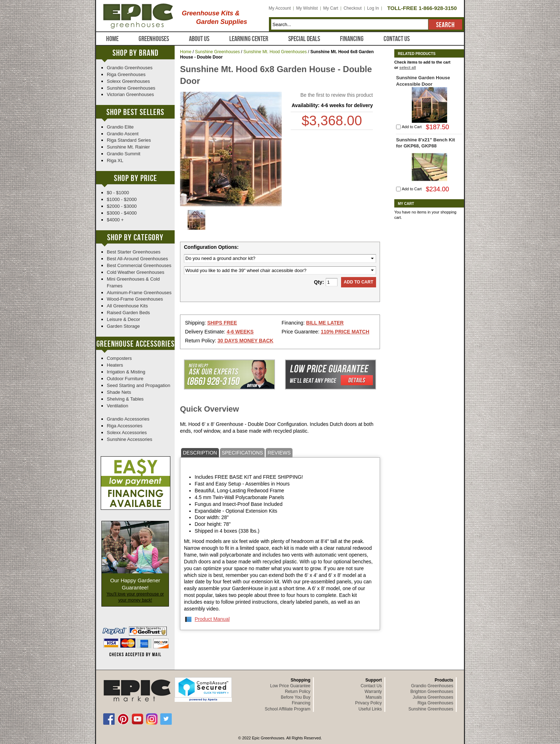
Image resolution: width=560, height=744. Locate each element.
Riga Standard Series (129, 140)
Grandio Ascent (123, 134)
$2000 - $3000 (122, 206)
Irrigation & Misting (126, 372)
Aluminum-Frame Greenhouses (139, 293)
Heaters (115, 365)
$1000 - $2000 (122, 199)
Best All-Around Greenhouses (137, 259)
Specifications (242, 453)
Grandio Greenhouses (130, 68)
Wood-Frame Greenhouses (135, 299)
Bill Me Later (325, 323)
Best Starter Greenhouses (134, 252)
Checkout (353, 8)
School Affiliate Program (287, 709)
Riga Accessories (125, 426)
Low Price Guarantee (290, 686)
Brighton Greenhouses (432, 692)
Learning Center (249, 39)
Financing (352, 39)
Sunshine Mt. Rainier (128, 147)
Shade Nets (119, 392)
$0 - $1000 (118, 193)
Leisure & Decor (123, 319)
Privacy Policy (368, 703)
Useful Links (370, 709)
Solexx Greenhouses (128, 81)
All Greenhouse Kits (127, 306)
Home (112, 39)
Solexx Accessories (127, 433)
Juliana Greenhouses (433, 697)
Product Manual (212, 619)
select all (407, 67)
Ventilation (117, 406)
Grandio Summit (124, 154)
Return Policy (298, 692)
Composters (119, 358)
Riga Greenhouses (126, 74)
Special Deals (304, 39)
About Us (199, 39)
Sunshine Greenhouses (217, 52)
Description (200, 453)
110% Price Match (345, 332)
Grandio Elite (120, 127)
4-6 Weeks (240, 332)
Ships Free (222, 323)
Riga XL (115, 160)
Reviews (279, 453)
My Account (280, 8)
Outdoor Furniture (125, 379)
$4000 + (115, 220)
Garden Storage (123, 326)
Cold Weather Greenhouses (136, 272)
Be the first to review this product (337, 95)
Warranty (373, 692)
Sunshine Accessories (129, 439)
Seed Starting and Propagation (139, 385)
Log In (373, 8)
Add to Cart (412, 127)
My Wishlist (307, 8)
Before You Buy (296, 697)
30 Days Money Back (245, 341)
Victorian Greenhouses (130, 94)
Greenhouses (154, 39)
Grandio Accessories (128, 419)
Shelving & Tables (125, 399)
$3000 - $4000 (122, 213)
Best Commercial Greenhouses (139, 265)
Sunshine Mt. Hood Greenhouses (275, 52)
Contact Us (397, 39)
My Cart (331, 8)
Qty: (319, 282)
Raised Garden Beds (128, 313)
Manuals (374, 697)
